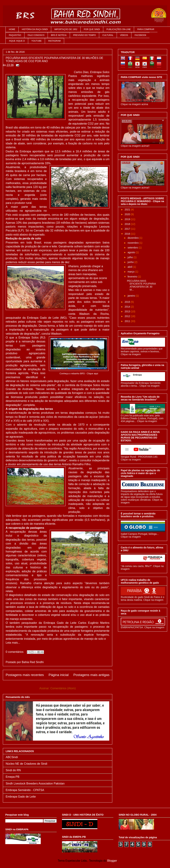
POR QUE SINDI (92, 29)
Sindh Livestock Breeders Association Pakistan (35, 784)
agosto (132, 252)
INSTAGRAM (54, 41)
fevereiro (133, 277)
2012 (128, 316)
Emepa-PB (12, 777)
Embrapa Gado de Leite (21, 797)
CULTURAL (108, 35)
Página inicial (59, 675)
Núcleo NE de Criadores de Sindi (26, 764)
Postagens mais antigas (91, 675)
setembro (133, 248)
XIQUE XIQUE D (17, 41)
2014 (128, 307)
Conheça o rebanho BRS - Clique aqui (79, 373)
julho (130, 257)
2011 (128, 321)
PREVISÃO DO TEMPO (84, 35)
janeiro (132, 296)
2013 (128, 311)
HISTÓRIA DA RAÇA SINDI (35, 29)
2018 (128, 224)
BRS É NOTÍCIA (59, 35)
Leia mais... (13, 643)
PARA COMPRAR (146, 29)
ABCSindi (12, 757)
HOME (12, 29)
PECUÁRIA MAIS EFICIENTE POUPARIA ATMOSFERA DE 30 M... (141, 285)
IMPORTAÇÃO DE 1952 (66, 29)
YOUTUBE (36, 41)
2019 (128, 219)
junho (131, 262)
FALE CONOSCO (36, 35)
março (131, 272)
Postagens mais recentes (25, 675)
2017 (128, 229)
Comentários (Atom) (63, 688)
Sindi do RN (13, 770)
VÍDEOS (124, 35)
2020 (128, 214)
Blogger (112, 861)
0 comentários (15, 652)
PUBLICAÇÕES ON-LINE (119, 29)
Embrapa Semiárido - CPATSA (25, 790)
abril (130, 267)
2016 (128, 234)
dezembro (133, 238)
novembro (133, 243)
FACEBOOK (140, 35)
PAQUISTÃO (15, 35)
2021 (128, 210)
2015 (128, 302)
